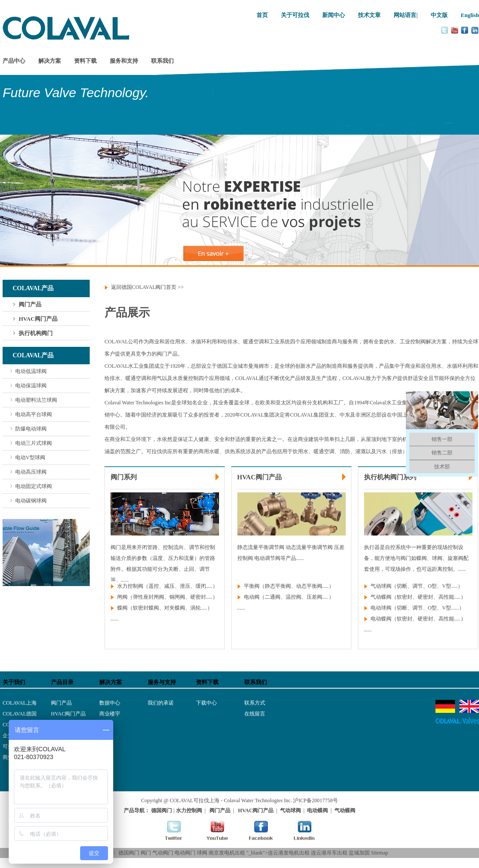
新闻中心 (334, 15)
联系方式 (255, 703)
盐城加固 (359, 853)
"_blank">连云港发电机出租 (278, 853)
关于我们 (14, 682)
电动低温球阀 (31, 371)
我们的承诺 (161, 703)
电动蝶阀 (381, 619)
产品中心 (14, 61)
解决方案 (50, 61)
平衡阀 (252, 586)
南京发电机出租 (227, 853)
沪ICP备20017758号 (315, 800)
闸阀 (122, 597)
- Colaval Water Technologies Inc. (256, 800)
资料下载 (85, 61)
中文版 (439, 15)
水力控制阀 (130, 586)
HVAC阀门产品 (38, 319)
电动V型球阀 (30, 458)
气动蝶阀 (381, 597)
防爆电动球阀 (31, 429)
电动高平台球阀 (34, 414)
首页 (262, 15)
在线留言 (255, 714)
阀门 (146, 853)
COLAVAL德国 (20, 714)
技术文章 (369, 15)
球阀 (202, 853)
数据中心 (110, 703)
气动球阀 (381, 586)
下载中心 (206, 703)
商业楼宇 (110, 714)
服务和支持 (124, 61)
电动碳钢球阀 (31, 501)
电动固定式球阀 (34, 486)
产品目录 (62, 682)
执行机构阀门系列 (390, 477)
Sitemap (379, 853)
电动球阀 (381, 608)
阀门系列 (124, 477)
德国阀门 (129, 853)
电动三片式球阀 (34, 443)
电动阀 (252, 597)
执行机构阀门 (36, 333)
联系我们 (162, 61)
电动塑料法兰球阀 (36, 400)
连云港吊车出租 (329, 853)
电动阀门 (185, 853)
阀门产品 (30, 304)
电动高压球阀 (31, 472)
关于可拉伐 (295, 15)
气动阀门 (163, 853)
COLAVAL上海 (20, 703)
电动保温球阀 (31, 386)
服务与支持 (162, 682)
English (470, 15)
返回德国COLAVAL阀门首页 (144, 287)
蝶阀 (122, 608)
